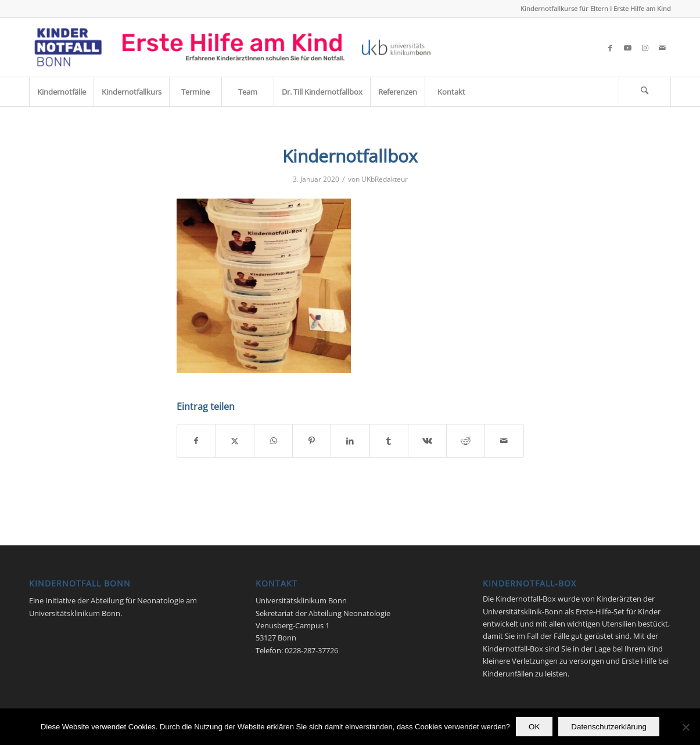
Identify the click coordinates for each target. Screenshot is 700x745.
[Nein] (685, 727)
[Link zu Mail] (662, 48)
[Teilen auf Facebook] (196, 441)
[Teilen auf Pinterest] (312, 441)
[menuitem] (61, 92)
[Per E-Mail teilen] (504, 441)
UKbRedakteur (385, 179)
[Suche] (645, 92)
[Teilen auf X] (235, 441)
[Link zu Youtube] (627, 48)
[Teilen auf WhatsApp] (273, 441)
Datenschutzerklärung (609, 727)
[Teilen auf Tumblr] (389, 441)
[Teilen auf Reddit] (466, 441)
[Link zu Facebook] (610, 48)
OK (534, 727)
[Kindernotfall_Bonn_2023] (233, 47)
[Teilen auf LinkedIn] (350, 441)
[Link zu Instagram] (645, 48)
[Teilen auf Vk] (427, 441)
